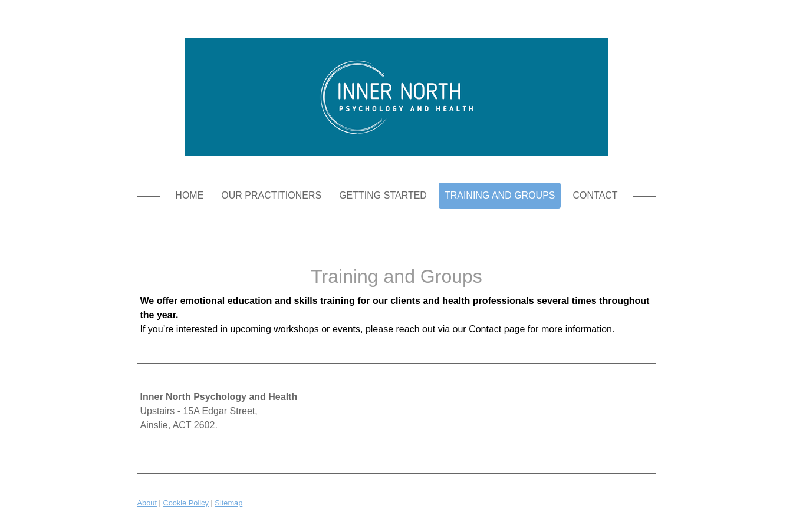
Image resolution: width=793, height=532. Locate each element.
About (147, 503)
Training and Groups (500, 195)
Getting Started (383, 195)
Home (189, 195)
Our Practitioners (271, 195)
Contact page (497, 329)
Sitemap (228, 503)
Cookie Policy (186, 503)
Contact (595, 195)
